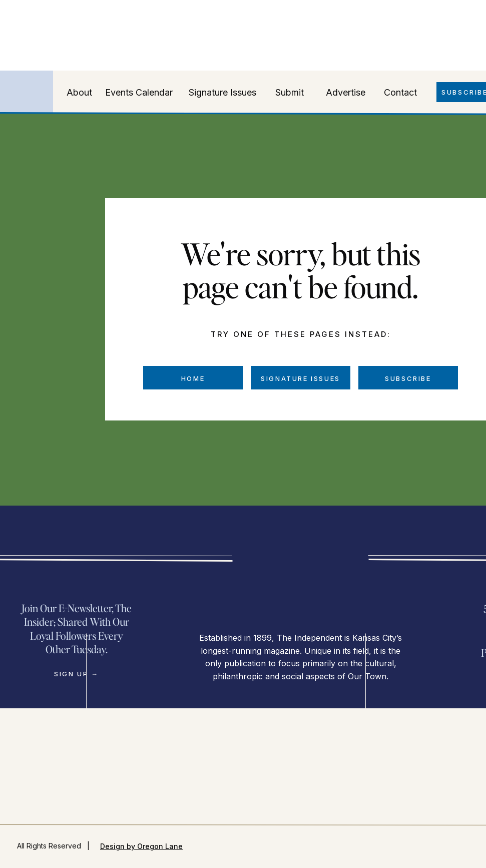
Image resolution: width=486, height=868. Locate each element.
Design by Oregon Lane (141, 846)
